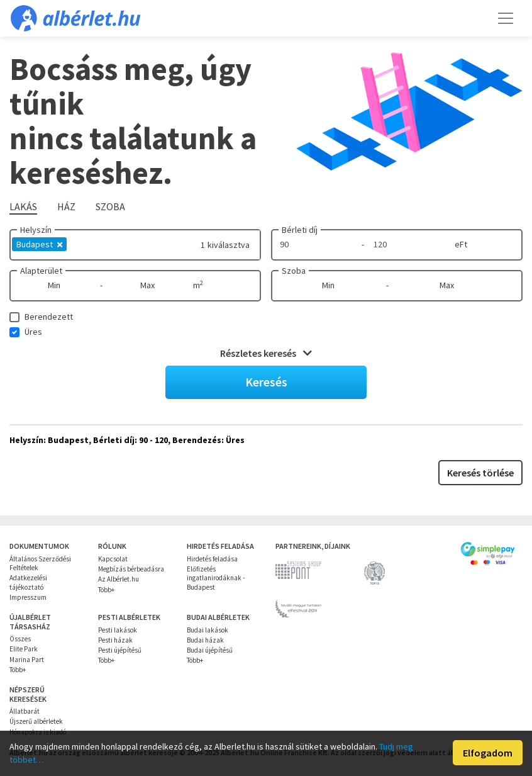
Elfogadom (488, 753)
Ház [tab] (66, 206)
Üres (33, 332)
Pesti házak (115, 640)
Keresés (266, 382)
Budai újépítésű (210, 650)
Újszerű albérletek (36, 721)
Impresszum (28, 597)
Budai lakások (208, 630)
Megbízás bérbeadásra (131, 569)
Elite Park (24, 649)
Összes (20, 639)
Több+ (106, 590)
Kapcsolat (113, 559)
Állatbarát (25, 711)
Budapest (39, 244)
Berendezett (49, 317)
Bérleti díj (300, 230)
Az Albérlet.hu (119, 579)
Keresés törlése (480, 473)
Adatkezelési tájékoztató (28, 582)
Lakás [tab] (23, 206)
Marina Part (27, 660)
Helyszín (36, 230)
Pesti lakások (118, 630)
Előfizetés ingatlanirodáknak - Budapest (216, 578)
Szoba (294, 271)
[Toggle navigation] (506, 18)
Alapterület (41, 271)
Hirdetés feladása (212, 559)
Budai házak (205, 640)
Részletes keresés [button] (266, 353)
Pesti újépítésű (120, 650)
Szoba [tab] (110, 206)
